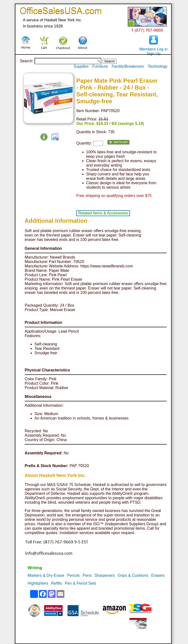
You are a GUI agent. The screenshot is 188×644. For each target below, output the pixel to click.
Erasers (158, 575)
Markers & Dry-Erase (46, 575)
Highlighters (38, 583)
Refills (57, 583)
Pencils (73, 575)
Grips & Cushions (133, 575)
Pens (87, 575)
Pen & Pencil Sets (81, 583)
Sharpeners (105, 575)
